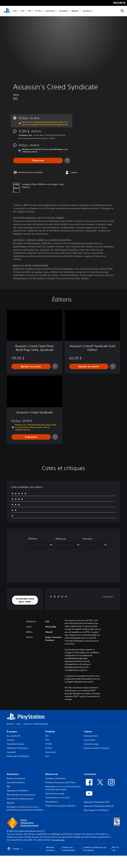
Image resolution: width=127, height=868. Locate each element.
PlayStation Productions (17, 748)
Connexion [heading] (90, 774)
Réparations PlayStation (17, 791)
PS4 (30, 11)
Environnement (91, 736)
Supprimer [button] (108, 596)
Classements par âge (55, 794)
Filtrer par (61, 539)
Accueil (10, 724)
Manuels (11, 803)
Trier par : (88, 539)
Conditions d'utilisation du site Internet (95, 849)
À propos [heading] (12, 732)
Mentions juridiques (51, 849)
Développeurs (52, 802)
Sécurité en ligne (91, 744)
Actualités (63, 11)
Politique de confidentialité (69, 849)
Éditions (33, 539)
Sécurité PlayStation (16, 782)
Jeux (15, 11)
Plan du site (115, 849)
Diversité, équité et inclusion (97, 748)
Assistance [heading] (13, 774)
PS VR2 (48, 744)
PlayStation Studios (15, 744)
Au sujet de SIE (13, 736)
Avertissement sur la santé (57, 798)
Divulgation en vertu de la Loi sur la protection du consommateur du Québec (25, 808)
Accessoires (50, 11)
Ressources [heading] (52, 774)
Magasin (75, 11)
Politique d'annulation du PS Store (60, 782)
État (9, 787)
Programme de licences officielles (60, 806)
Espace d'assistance (16, 778)
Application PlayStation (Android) (99, 806)
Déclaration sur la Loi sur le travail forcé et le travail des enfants (63, 788)
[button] (25, 600)
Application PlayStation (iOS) (97, 802)
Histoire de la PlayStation (18, 756)
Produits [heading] (50, 732)
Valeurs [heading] (88, 732)
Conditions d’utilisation (56, 778)
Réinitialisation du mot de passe (21, 795)
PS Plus (38, 11)
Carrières (11, 740)
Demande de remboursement (20, 799)
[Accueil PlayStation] (7, 11)
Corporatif (11, 752)
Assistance (87, 11)
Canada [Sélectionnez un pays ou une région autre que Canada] (15, 849)
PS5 (22, 11)
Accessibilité (90, 740)
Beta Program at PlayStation (96, 810)
